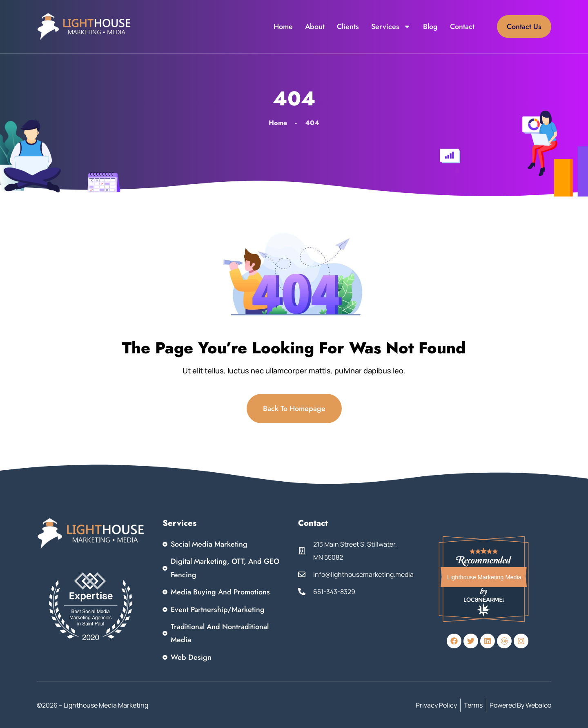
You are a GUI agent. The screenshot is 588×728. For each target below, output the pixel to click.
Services (391, 27)
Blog (430, 27)
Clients (348, 27)
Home (283, 27)
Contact (462, 27)
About (315, 27)
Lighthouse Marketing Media (484, 577)
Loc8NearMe (484, 599)
